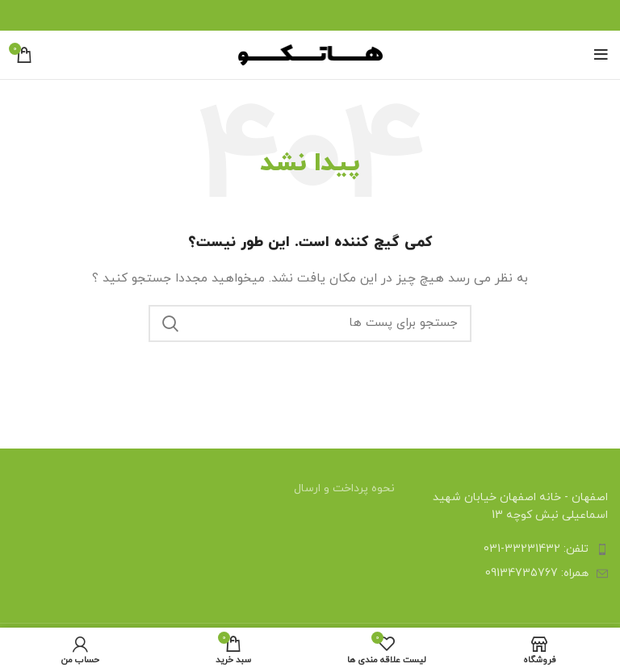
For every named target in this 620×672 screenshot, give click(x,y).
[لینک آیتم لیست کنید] (517, 549)
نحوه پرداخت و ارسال (344, 488)
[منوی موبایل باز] (601, 55)
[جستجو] (310, 323)
